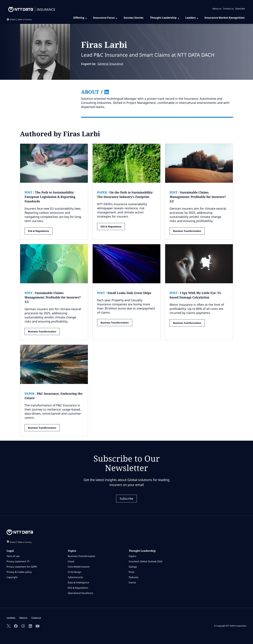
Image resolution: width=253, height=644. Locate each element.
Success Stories (134, 18)
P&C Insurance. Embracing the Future (53, 396)
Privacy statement (18, 561)
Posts (132, 572)
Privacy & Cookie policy (19, 572)
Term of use (13, 556)
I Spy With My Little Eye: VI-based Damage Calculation (196, 295)
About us (217, 9)
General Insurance (110, 64)
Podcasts (134, 577)
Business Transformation (187, 231)
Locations (11, 618)
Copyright (12, 577)
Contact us (228, 9)
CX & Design (74, 572)
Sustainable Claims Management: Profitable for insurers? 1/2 (53, 297)
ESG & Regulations (38, 231)
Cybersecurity (75, 577)
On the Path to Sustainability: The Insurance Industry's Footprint (125, 195)
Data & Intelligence (78, 582)
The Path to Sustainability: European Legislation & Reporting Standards (50, 197)
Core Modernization (79, 567)
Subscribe (240, 9)
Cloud (71, 561)
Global (21, 19)
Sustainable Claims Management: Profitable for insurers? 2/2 (198, 197)
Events (132, 582)
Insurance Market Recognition (225, 18)
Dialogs (133, 567)
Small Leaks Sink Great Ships (124, 293)
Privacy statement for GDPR (22, 567)
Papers (133, 556)
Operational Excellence (80, 593)
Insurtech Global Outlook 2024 (146, 561)
